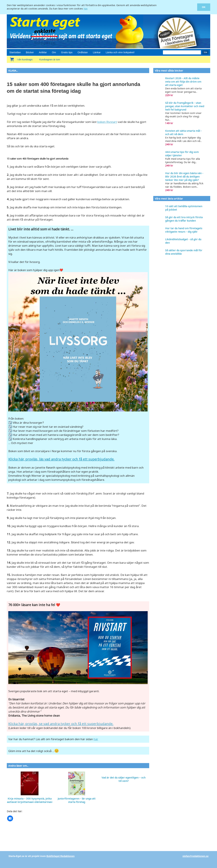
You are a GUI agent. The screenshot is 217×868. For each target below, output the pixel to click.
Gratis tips (67, 52)
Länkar (97, 52)
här (85, 8)
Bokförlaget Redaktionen (61, 856)
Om (54, 52)
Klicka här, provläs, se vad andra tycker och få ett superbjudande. (61, 724)
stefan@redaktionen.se (195, 856)
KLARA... (13, 71)
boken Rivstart (107, 122)
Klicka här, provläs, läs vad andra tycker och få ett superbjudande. (61, 459)
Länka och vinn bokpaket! (120, 52)
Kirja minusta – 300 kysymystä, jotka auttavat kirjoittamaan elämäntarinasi (30, 800)
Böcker (30, 52)
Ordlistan (83, 52)
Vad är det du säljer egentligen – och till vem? (124, 779)
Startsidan (15, 52)
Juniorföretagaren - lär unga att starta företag (77, 800)
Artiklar (43, 52)
